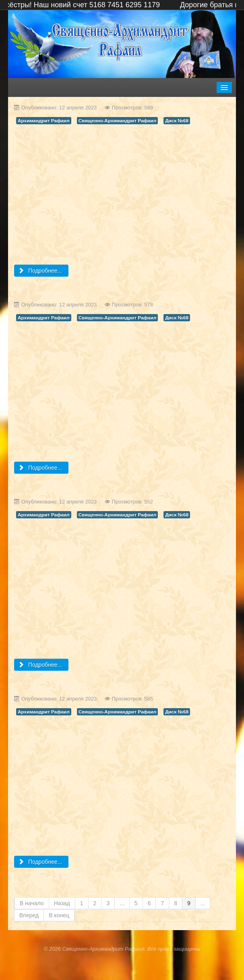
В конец (59, 915)
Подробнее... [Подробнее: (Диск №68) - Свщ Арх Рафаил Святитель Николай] (40, 468)
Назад (62, 903)
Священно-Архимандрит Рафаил (117, 121)
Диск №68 (177, 121)
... (122, 903)
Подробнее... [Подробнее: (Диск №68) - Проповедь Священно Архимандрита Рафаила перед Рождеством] (40, 665)
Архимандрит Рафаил (44, 121)
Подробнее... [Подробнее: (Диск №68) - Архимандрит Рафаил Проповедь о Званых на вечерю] (40, 862)
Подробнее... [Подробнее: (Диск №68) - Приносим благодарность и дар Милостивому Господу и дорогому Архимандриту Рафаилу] (40, 271)
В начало (32, 903)
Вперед (29, 915)
